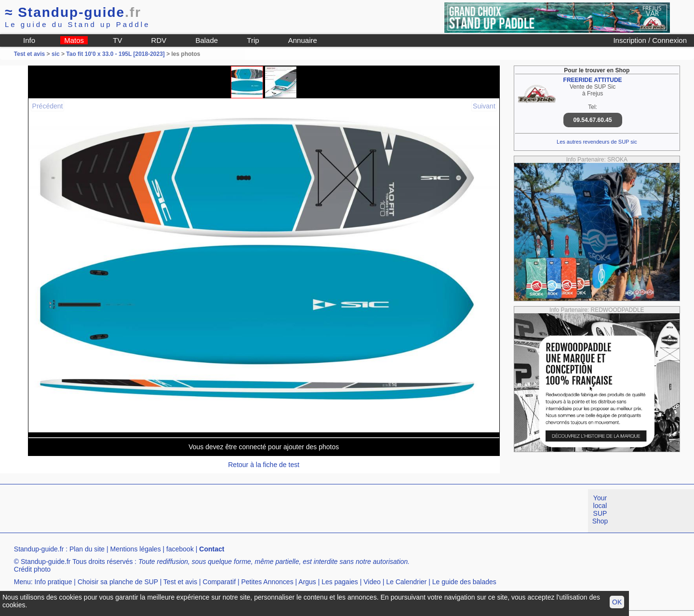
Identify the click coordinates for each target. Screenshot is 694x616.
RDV (159, 40)
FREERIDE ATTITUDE (593, 80)
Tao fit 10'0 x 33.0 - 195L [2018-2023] (115, 54)
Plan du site (87, 549)
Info (29, 40)
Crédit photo (32, 569)
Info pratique (53, 582)
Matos (74, 40)
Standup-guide (73, 12)
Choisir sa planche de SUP (118, 582)
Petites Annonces (267, 582)
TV (117, 40)
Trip (253, 40)
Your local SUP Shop (600, 509)
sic (56, 54)
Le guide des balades (464, 582)
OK (617, 602)
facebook (180, 549)
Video (372, 582)
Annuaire (303, 40)
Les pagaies (340, 582)
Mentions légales (136, 549)
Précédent (48, 106)
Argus (307, 582)
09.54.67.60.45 (593, 120)
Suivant (484, 106)
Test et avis (30, 54)
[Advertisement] (175, 511)
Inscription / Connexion (650, 40)
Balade (207, 40)
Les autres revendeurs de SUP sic (597, 142)
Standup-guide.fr (39, 549)
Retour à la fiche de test (264, 465)
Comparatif (219, 582)
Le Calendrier (406, 582)
